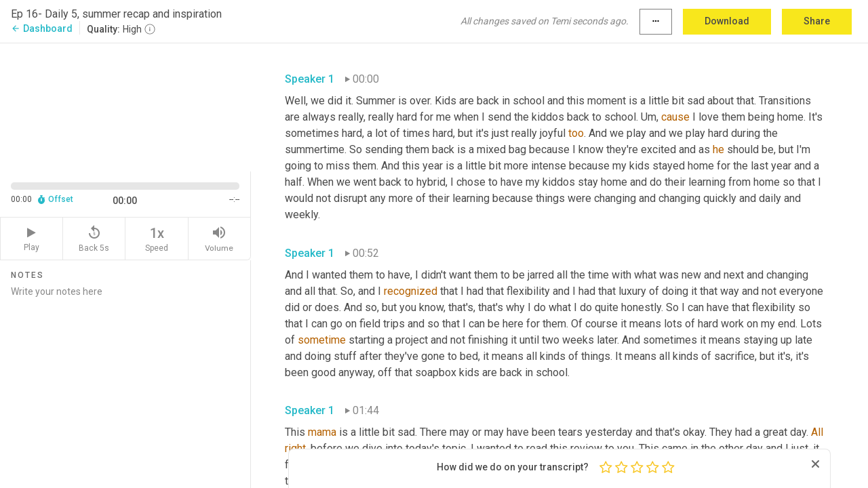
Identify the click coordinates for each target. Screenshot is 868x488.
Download (727, 21)
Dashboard (42, 28)
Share (817, 21)
